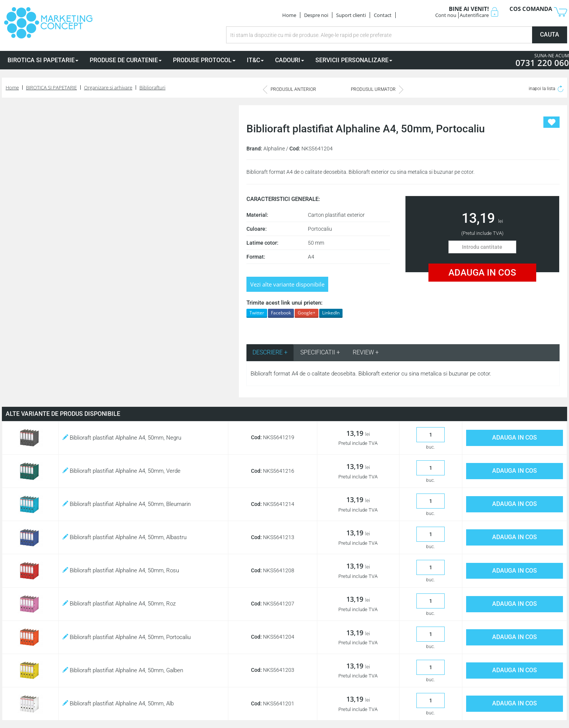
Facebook (281, 313)
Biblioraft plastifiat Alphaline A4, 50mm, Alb (118, 703)
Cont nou (446, 15)
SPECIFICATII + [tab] (320, 352)
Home (289, 15)
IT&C (255, 60)
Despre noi (316, 15)
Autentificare (474, 15)
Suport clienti (351, 15)
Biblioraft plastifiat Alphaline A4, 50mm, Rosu (121, 570)
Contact (383, 15)
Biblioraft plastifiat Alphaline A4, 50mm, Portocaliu (127, 637)
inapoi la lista (546, 89)
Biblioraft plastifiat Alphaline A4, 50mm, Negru (122, 438)
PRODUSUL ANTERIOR (290, 89)
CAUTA (550, 34)
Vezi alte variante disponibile (287, 284)
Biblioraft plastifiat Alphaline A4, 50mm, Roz (119, 604)
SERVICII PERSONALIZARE (354, 60)
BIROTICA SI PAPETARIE (43, 60)
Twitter (257, 313)
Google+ (307, 313)
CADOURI (290, 60)
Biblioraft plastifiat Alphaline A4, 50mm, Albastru (125, 537)
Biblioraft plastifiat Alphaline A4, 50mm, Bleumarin (127, 504)
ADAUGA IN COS (482, 273)
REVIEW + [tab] (366, 352)
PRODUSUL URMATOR (377, 89)
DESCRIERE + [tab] (270, 352)
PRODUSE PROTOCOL (204, 60)
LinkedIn (331, 313)
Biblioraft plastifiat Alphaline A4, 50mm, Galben (123, 670)
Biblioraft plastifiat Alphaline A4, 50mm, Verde (122, 471)
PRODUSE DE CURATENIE (126, 60)
